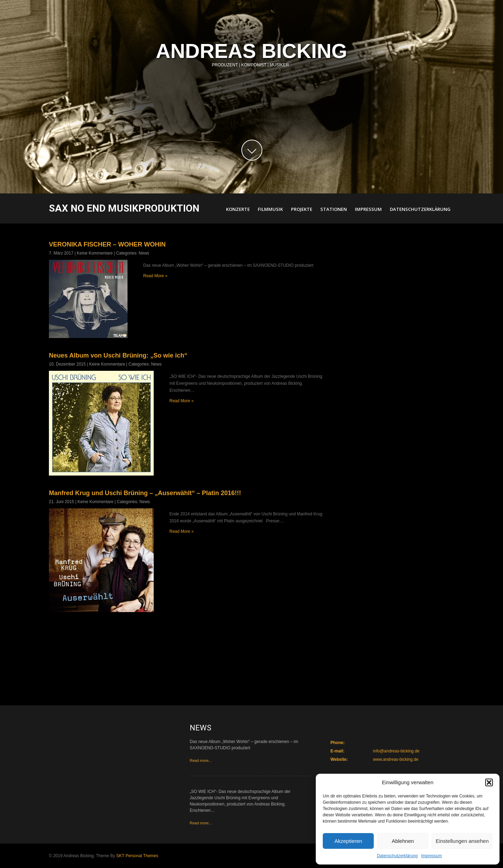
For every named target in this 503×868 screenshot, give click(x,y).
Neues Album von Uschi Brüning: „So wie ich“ (118, 355)
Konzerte (238, 209)
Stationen (334, 209)
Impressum (432, 856)
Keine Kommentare (95, 253)
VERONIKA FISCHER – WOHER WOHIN (107, 244)
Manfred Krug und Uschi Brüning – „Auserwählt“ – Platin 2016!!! (145, 493)
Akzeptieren (348, 841)
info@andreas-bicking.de (396, 751)
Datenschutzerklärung (397, 856)
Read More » (155, 276)
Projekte (302, 209)
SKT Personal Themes (137, 856)
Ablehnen (403, 841)
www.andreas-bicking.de (396, 759)
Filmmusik (270, 209)
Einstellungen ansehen (462, 841)
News (144, 253)
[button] (489, 782)
